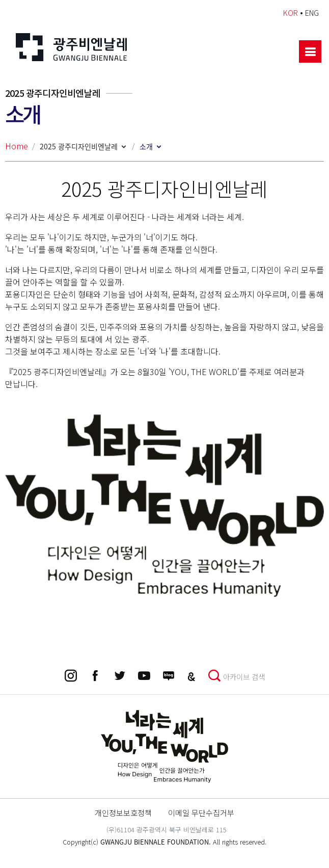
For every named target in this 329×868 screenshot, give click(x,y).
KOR (291, 12)
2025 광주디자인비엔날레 (79, 146)
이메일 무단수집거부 (201, 812)
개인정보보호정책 (123, 812)
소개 (146, 146)
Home (17, 146)
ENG (312, 12)
